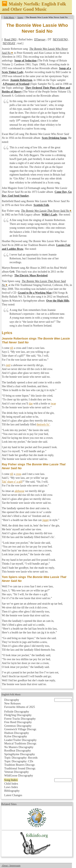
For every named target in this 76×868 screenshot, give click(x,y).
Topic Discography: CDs (19, 761)
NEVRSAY (9, 43)
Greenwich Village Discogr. (20, 729)
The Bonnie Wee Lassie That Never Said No (45, 211)
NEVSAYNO (60, 39)
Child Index (11, 784)
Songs (20, 17)
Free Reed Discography (18, 722)
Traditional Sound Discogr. (20, 768)
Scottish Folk (41, 205)
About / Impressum (11, 866)
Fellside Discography (17, 712)
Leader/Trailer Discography (20, 740)
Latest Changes (13, 795)
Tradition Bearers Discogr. (20, 765)
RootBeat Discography (18, 750)
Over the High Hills (58, 301)
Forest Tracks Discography (20, 719)
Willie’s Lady (50, 215)
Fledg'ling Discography (18, 715)
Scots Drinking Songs (54, 138)
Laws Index (11, 787)
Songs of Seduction (26, 61)
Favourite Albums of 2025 (20, 707)
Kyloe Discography (16, 736)
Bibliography (12, 791)
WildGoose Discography (19, 775)
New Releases (12, 703)
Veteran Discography (17, 772)
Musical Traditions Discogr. (20, 743)
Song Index (11, 780)
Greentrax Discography (18, 726)
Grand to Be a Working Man (35, 293)
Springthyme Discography (20, 754)
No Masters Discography (19, 747)
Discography (12, 700)
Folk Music (9, 17)
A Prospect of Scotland (16, 84)
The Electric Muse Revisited (31, 275)
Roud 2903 (10, 39)
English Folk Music (11, 694)
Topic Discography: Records (21, 758)
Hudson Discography (17, 733)
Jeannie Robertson (21, 80)
